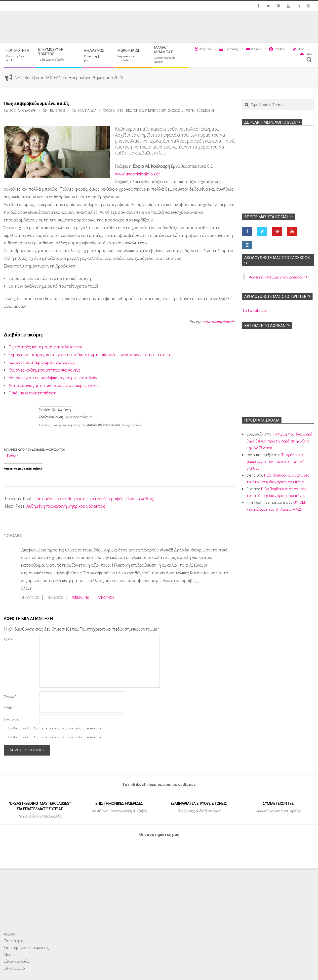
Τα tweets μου (255, 310)
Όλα (80, 110)
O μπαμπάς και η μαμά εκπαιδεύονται (45, 347)
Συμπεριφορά (156, 110)
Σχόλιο (8, 639)
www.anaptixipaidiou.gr (138, 174)
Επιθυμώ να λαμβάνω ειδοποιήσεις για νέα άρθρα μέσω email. (55, 737)
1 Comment (205, 110)
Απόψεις (124, 110)
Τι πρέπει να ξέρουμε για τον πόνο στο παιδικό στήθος (275, 461)
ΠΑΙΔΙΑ (91, 110)
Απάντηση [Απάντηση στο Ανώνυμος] (106, 597)
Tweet (12, 456)
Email (9, 708)
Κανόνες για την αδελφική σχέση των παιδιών (53, 378)
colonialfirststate (219, 322)
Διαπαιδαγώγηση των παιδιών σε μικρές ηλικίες (55, 385)
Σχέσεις (174, 110)
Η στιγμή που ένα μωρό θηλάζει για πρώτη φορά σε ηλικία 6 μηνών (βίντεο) (279, 441)
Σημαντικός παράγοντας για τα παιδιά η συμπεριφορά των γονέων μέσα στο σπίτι (89, 354)
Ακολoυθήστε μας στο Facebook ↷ (278, 277)
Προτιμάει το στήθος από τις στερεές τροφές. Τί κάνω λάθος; (94, 498)
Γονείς (138, 110)
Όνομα (10, 696)
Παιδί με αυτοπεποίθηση (32, 393)
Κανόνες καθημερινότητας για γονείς (44, 370)
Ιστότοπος (11, 719)
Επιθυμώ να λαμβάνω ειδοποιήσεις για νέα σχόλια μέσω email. (55, 728)
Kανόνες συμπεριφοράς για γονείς (42, 362)
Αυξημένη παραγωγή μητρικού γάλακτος (66, 506)
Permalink (80, 597)
